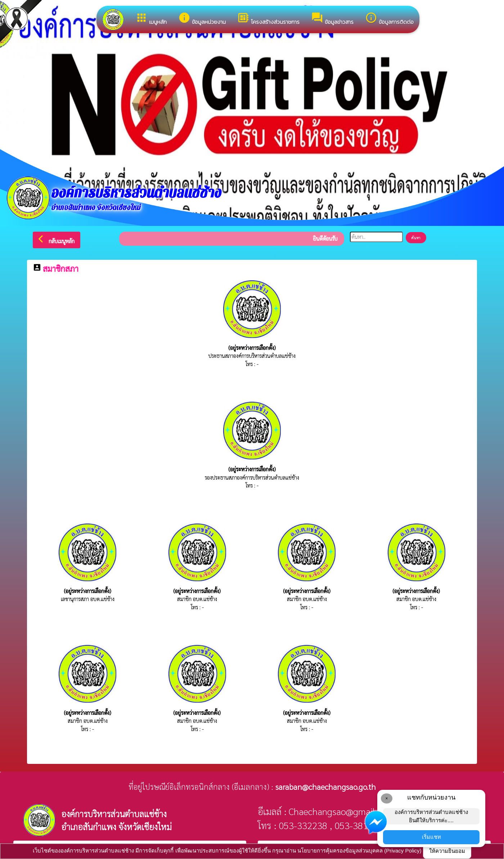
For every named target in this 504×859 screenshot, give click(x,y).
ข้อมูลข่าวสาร (332, 19)
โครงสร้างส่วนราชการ (268, 19)
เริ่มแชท (431, 837)
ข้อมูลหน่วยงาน (202, 19)
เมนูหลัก (151, 19)
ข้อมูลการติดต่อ (389, 19)
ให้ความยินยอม (447, 851)
